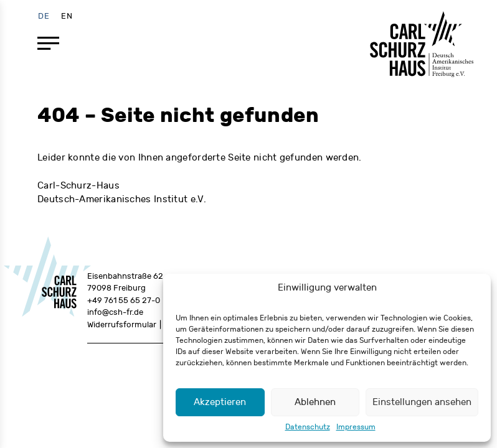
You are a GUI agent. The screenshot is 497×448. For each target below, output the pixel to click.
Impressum (356, 427)
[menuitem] (44, 16)
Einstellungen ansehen (422, 402)
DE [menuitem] (44, 16)
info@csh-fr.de (115, 312)
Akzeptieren (220, 402)
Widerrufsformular (122, 325)
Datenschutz (308, 427)
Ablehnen (315, 402)
